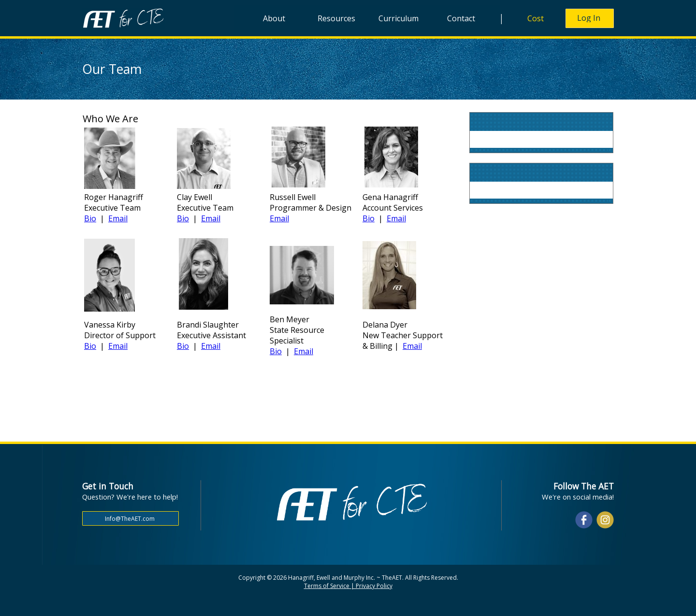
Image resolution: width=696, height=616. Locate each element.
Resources (336, 18)
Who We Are (110, 119)
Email (118, 218)
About (274, 18)
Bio (90, 218)
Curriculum (399, 18)
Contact (461, 18)
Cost (536, 18)
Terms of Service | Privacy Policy (348, 586)
